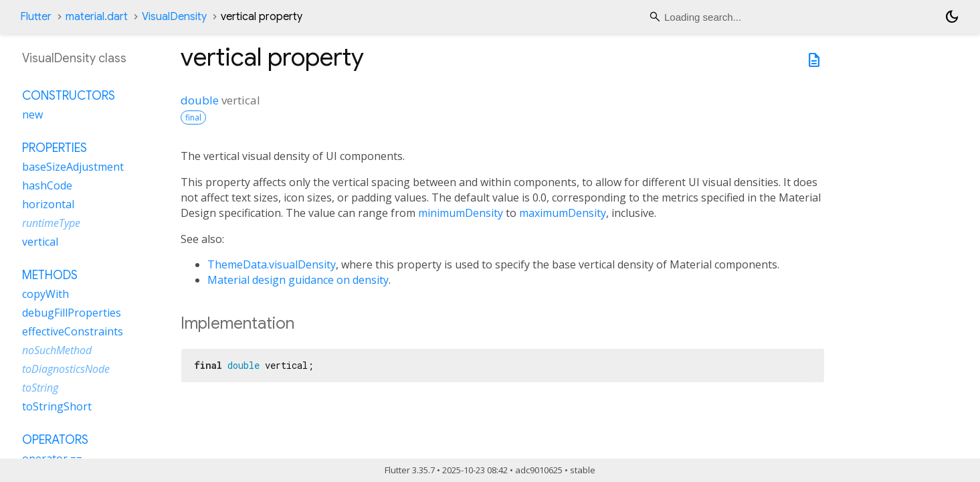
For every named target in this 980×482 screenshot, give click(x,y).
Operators (55, 440)
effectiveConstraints (73, 331)
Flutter (36, 17)
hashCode (47, 185)
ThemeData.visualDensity (272, 264)
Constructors (69, 96)
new (32, 114)
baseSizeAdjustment (73, 167)
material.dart (97, 17)
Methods (50, 275)
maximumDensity (563, 213)
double (200, 100)
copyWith (45, 294)
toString (40, 388)
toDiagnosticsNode (66, 369)
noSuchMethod (57, 350)
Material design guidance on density (298, 280)
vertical (40, 242)
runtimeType (51, 223)
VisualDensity (174, 17)
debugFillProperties (72, 313)
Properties (55, 148)
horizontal (48, 204)
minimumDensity (461, 213)
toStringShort (57, 406)
